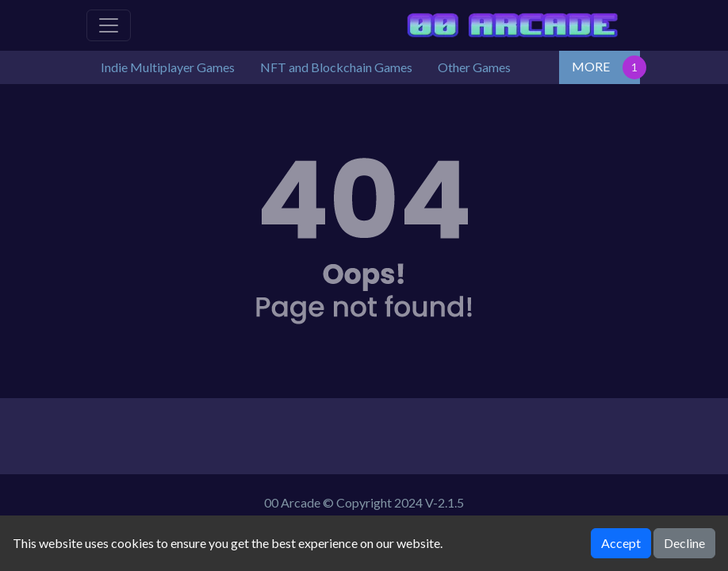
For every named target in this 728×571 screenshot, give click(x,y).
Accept (621, 543)
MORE (591, 66)
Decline (684, 543)
